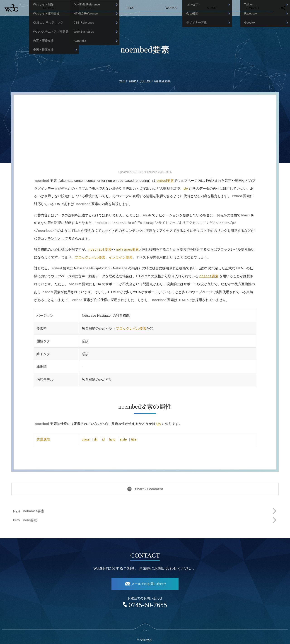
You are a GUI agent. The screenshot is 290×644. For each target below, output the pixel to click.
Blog (130, 8)
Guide (90, 8)
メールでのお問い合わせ (149, 578)
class (86, 434)
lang (112, 434)
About (212, 8)
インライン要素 (121, 255)
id (103, 434)
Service (49, 8)
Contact (252, 8)
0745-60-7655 (148, 599)
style (123, 434)
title (134, 434)
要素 (165, 181)
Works (171, 8)
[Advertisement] (145, 138)
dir (96, 434)
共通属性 (43, 434)
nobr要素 (30, 515)
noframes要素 (34, 506)
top (145, 628)
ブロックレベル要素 (90, 255)
